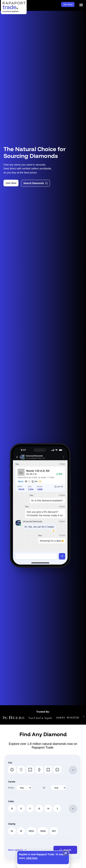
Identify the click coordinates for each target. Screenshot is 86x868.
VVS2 (43, 831)
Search (65, 850)
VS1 (54, 831)
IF (21, 831)
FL (12, 831)
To (44, 788)
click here (32, 858)
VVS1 (31, 831)
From (11, 788)
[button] (81, 5)
